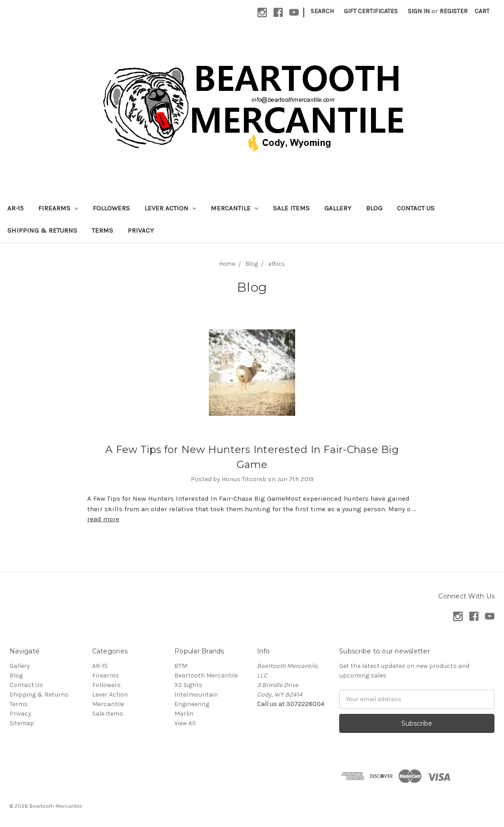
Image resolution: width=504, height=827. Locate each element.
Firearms (58, 208)
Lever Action (170, 208)
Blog (374, 208)
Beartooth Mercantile (206, 675)
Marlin (184, 714)
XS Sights (188, 685)
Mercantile (235, 208)
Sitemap (22, 723)
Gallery (338, 208)
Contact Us (416, 208)
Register (454, 11)
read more (103, 519)
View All (185, 723)
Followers (111, 208)
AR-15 (15, 208)
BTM (181, 666)
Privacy (141, 230)
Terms (102, 230)
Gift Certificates (371, 11)
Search (322, 11)
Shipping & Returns (42, 230)
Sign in (419, 11)
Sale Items (291, 208)
